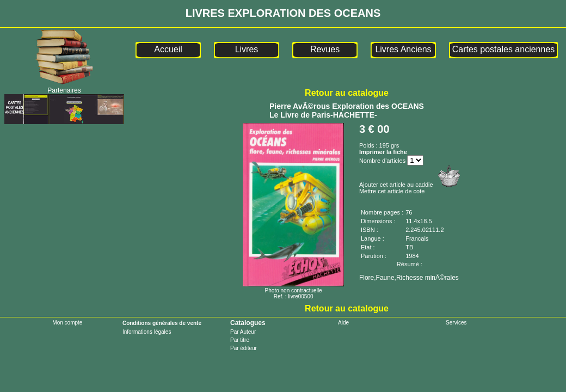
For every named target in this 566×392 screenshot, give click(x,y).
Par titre (240, 340)
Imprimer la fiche (383, 152)
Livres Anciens (403, 49)
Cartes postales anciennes (504, 49)
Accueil (168, 49)
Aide (343, 323)
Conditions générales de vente (162, 323)
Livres (247, 49)
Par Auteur (243, 332)
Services (456, 323)
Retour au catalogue (347, 93)
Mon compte (67, 323)
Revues (325, 49)
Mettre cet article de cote (392, 191)
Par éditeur (244, 348)
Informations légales (147, 332)
